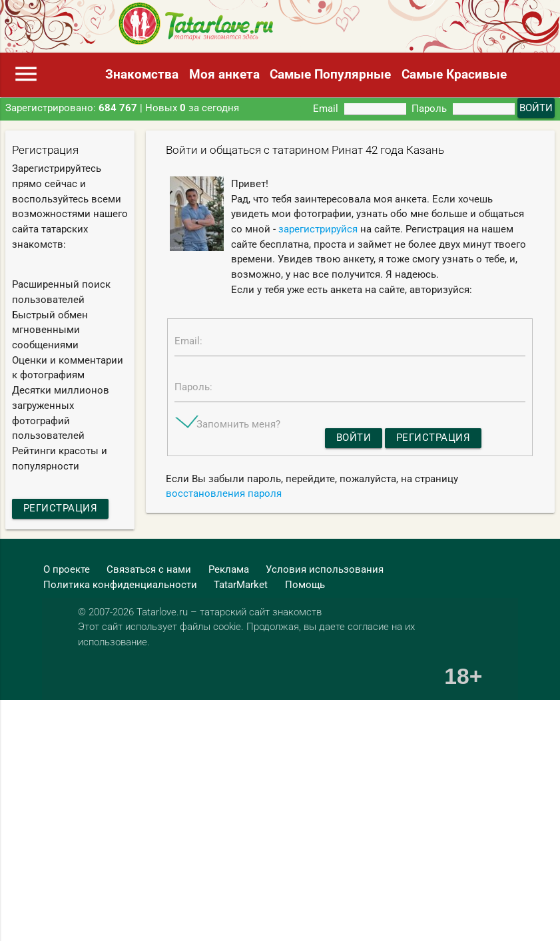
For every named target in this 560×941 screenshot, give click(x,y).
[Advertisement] (251, 768)
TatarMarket (241, 585)
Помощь (305, 585)
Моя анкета (224, 75)
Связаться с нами (149, 569)
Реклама (229, 569)
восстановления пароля (224, 493)
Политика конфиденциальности (120, 585)
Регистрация (61, 508)
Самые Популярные (330, 75)
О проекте (67, 569)
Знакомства (142, 75)
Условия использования (325, 569)
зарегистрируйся (318, 229)
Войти (354, 438)
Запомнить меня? (238, 424)
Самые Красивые (454, 75)
